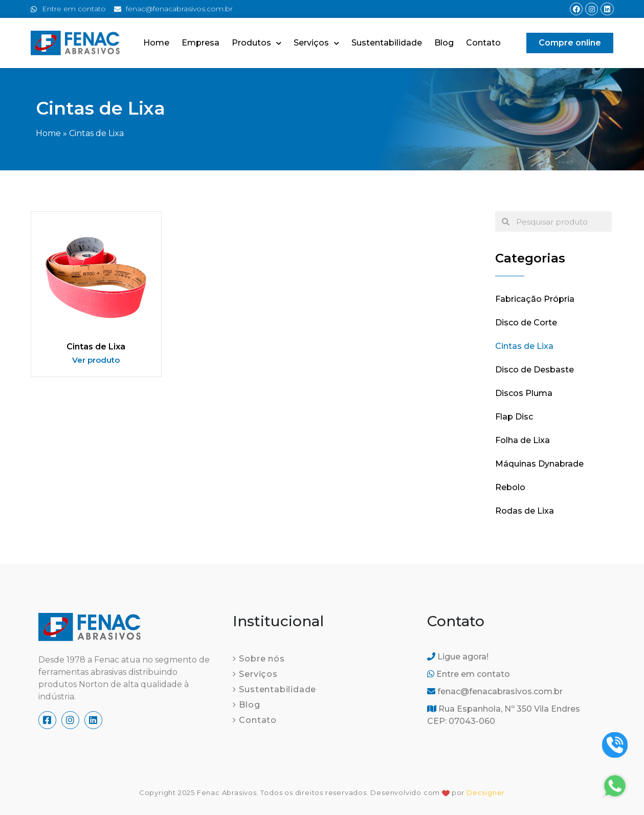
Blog (444, 43)
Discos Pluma (524, 393)
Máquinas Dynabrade (539, 464)
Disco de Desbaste (535, 370)
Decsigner (486, 792)
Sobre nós (262, 659)
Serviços (316, 43)
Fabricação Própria (535, 299)
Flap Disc (514, 417)
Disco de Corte (526, 323)
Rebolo (510, 487)
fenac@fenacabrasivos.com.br (495, 691)
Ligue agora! (458, 657)
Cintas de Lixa (96, 347)
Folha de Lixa (523, 440)
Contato (483, 43)
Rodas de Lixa (525, 511)
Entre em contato (469, 674)
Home (156, 43)
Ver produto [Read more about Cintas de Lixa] (96, 360)
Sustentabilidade (387, 43)
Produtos (257, 43)
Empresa (201, 43)
